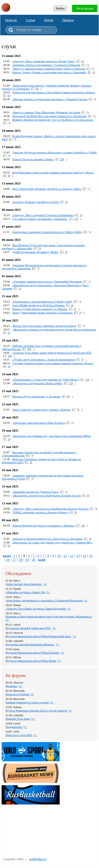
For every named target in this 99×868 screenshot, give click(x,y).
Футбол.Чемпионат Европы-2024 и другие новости (36, 710)
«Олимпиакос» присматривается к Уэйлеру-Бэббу (43, 301)
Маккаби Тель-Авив (18, 719)
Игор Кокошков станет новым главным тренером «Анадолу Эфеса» (53, 172)
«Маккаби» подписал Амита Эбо (25, 592)
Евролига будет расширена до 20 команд (37, 396)
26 (29, 349)
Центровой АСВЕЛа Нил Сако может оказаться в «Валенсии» (50, 116)
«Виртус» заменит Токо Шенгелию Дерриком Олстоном (46, 112)
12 (72, 556)
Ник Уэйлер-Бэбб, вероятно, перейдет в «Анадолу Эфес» (47, 189)
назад (7, 556)
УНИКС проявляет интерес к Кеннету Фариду (40, 512)
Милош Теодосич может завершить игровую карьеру (44, 326)
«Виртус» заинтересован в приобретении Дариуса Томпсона (49, 69)
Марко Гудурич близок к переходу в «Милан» (40, 309)
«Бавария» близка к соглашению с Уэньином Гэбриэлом (46, 65)
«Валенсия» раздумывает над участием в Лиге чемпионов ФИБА (52, 436)
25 (62, 159)
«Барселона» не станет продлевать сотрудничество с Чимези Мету (53, 542)
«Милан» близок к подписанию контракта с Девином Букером (50, 99)
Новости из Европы (17, 694)
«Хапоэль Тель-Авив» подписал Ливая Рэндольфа (36, 608)
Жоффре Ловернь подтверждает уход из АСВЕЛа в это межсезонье (53, 120)
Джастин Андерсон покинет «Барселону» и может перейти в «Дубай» (55, 152)
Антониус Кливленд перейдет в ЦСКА (36, 202)
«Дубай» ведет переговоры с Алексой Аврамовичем (44, 359)
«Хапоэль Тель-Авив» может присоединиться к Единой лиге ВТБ (52, 353)
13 (76, 219)
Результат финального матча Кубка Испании (33, 652)
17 (14, 560)
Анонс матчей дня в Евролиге (24, 584)
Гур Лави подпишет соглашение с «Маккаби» (40, 219)
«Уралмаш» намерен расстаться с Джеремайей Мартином (47, 281)
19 (27, 560)
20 (34, 560)
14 (9, 356)
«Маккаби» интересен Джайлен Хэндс (36, 492)
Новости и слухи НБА (19, 735)
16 (8, 560)
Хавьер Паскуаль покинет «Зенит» (33, 159)
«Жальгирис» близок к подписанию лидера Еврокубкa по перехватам (54, 329)
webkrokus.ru (38, 859)
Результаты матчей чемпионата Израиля (30, 644)
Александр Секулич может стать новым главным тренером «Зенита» (54, 92)
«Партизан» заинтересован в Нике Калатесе (39, 423)
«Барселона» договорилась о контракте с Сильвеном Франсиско (44, 600)
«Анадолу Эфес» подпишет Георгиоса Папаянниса (43, 215)
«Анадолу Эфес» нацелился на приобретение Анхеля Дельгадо (51, 509)
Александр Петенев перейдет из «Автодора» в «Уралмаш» (48, 539)
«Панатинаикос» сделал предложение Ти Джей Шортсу (46, 379)
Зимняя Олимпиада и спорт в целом (27, 702)
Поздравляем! (14, 727)
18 (21, 560)
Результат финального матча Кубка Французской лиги (39, 636)
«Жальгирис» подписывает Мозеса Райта (38, 383)
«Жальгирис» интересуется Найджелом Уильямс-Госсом (47, 495)
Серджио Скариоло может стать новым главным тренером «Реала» (53, 363)
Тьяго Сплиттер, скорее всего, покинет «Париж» (42, 409)
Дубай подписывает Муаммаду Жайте (36, 252)
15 (70, 383)
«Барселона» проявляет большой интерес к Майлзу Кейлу (47, 232)
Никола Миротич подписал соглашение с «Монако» (44, 525)
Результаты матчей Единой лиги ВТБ (28, 628)
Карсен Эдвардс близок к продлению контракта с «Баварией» (49, 72)
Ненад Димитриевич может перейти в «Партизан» (43, 313)
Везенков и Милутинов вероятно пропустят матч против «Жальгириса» (49, 616)
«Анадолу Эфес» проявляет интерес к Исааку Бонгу (44, 61)
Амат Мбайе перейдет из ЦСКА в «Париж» (39, 305)
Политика (11, 686)
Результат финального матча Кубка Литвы (31, 661)
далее (42, 560)
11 (65, 556)
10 (59, 556)
